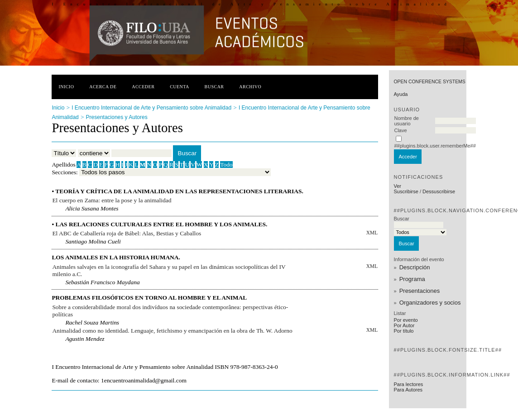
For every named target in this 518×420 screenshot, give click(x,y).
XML (372, 233)
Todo (226, 165)
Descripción (415, 267)
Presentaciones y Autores (117, 117)
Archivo (250, 87)
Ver (397, 186)
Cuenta (180, 87)
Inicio (66, 87)
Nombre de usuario (406, 121)
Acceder (143, 87)
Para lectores (408, 384)
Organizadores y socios (430, 303)
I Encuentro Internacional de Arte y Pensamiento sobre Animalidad (151, 108)
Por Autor (404, 325)
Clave (400, 130)
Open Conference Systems (429, 82)
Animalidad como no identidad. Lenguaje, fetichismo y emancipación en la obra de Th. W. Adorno (172, 331)
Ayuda (400, 94)
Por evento (405, 320)
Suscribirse (406, 191)
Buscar (214, 87)
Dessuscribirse (439, 191)
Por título (403, 331)
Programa (412, 279)
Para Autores (408, 390)
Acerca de (103, 87)
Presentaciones (420, 291)
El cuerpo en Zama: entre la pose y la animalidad (112, 200)
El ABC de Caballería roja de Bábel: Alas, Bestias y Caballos (127, 233)
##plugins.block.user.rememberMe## (435, 146)
